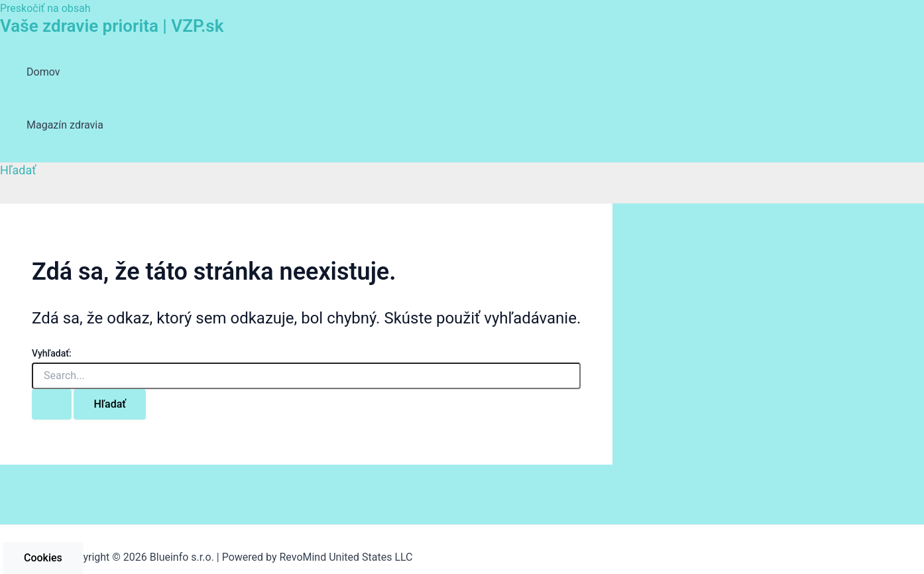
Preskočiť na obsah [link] (45, 8)
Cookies (43, 558)
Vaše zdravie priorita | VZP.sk (112, 26)
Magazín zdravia (65, 125)
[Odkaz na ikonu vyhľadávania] (18, 170)
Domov (43, 72)
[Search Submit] (52, 404)
